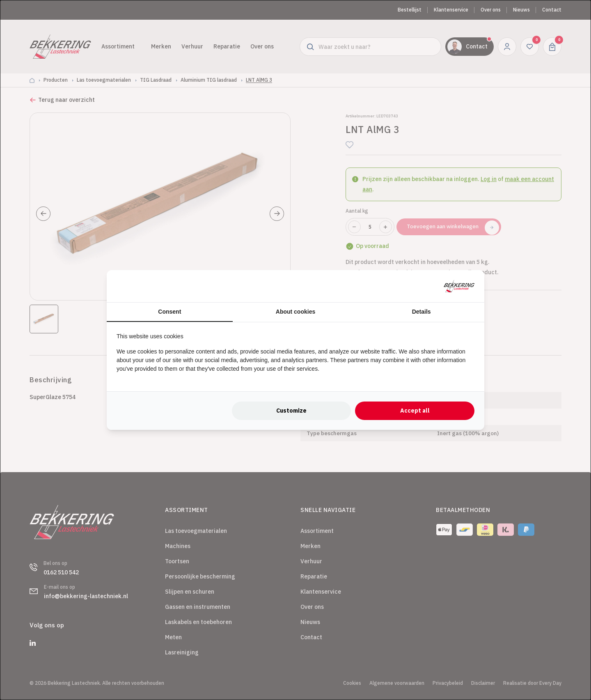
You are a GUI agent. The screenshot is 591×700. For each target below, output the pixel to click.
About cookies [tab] (295, 312)
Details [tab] (421, 312)
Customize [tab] (291, 411)
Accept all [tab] (415, 411)
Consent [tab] (170, 312)
